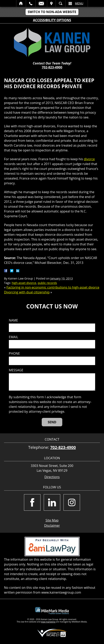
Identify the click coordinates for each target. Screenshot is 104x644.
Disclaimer (52, 526)
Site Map (52, 520)
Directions (52, 477)
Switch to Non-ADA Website (52, 12)
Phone (14, 354)
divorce (89, 159)
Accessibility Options (52, 20)
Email (41, 3)
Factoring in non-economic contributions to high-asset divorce (53, 287)
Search (61, 3)
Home (21, 3)
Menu (79, 3)
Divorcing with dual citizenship (27, 292)
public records (47, 283)
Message (16, 370)
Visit (51, 3)
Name (13, 320)
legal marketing (48, 622)
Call (31, 3)
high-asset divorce (24, 283)
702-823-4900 (52, 67)
